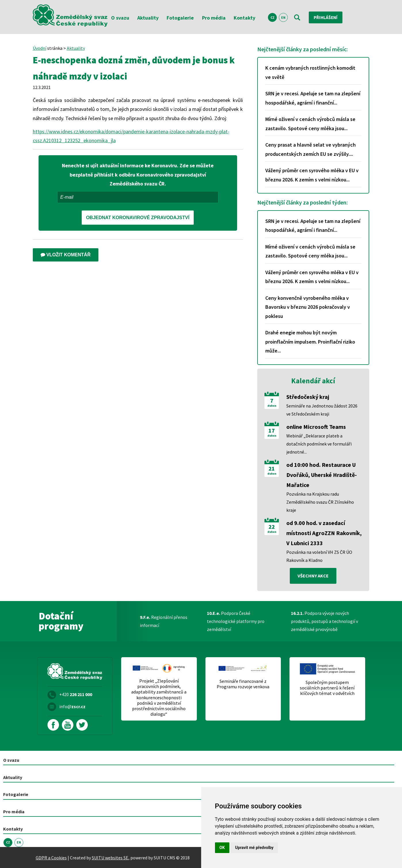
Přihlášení (326, 17)
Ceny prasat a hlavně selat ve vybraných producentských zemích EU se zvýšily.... (310, 149)
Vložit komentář (66, 255)
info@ (72, 706)
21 (272, 469)
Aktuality (148, 18)
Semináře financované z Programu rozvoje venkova (243, 684)
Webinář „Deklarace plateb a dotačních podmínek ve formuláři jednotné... (319, 444)
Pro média (214, 18)
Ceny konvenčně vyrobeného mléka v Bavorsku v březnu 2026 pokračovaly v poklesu (308, 307)
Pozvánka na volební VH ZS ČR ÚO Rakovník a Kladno (319, 556)
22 (272, 527)
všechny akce (313, 576)
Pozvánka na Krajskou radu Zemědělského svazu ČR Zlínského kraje (320, 502)
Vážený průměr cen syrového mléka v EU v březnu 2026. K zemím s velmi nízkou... (312, 175)
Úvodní (40, 48)
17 (272, 431)
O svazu (120, 18)
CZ (273, 17)
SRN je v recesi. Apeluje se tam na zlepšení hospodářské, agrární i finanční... (313, 98)
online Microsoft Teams (316, 427)
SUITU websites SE (110, 857)
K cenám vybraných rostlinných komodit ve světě (310, 72)
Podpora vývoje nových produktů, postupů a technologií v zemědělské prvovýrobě (324, 621)
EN (283, 17)
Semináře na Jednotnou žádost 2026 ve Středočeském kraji (322, 410)
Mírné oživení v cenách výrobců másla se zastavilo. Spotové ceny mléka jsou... (310, 124)
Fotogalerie (180, 18)
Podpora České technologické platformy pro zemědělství (236, 621)
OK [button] (222, 848)
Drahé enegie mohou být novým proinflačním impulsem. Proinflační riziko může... (310, 342)
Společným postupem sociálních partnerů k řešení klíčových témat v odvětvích (327, 688)
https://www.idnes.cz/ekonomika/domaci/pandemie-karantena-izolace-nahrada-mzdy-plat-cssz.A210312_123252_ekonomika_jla (131, 136)
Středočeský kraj (308, 397)
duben (272, 406)
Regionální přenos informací (164, 621)
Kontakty (244, 18)
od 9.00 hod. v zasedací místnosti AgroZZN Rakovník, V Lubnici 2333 (324, 533)
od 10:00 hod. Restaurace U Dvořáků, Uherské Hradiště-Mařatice (322, 475)
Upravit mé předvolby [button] (254, 848)
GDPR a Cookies (51, 857)
